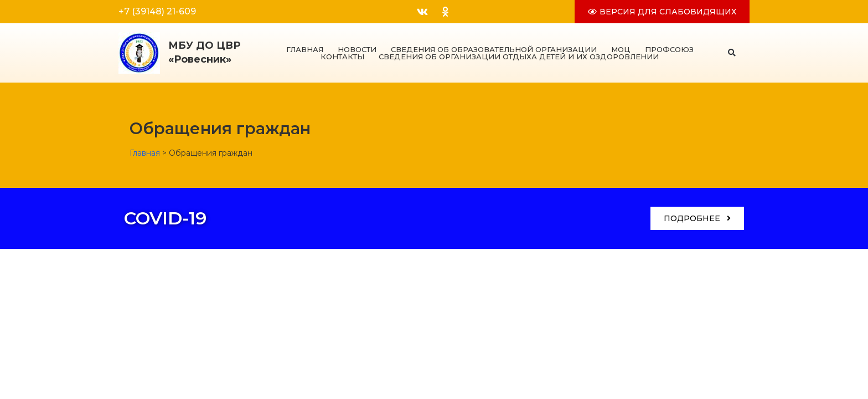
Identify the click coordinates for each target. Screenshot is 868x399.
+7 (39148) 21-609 (157, 11)
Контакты (342, 57)
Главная (305, 50)
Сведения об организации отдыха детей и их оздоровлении (519, 57)
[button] (732, 53)
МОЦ (621, 50)
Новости (357, 50)
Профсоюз (669, 50)
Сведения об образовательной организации (494, 50)
